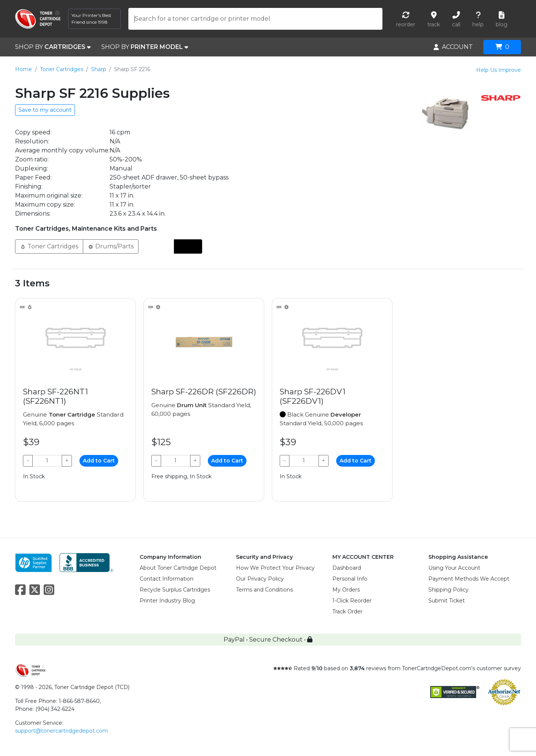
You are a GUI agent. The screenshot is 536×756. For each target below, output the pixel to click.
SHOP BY (53, 47)
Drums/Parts (111, 246)
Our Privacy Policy (260, 579)
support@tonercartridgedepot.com (62, 731)
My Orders (346, 590)
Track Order (347, 611)
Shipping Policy (448, 590)
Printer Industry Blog (167, 601)
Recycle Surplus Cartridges (175, 590)
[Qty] (47, 461)
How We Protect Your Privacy (275, 568)
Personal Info (350, 579)
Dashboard (347, 568)
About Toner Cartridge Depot (178, 568)
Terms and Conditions (264, 590)
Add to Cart (99, 461)
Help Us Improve (499, 70)
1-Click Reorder (352, 601)
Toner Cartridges (62, 69)
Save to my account (45, 110)
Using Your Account (454, 568)
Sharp (99, 69)
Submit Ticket (447, 601)
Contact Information (167, 579)
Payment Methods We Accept (469, 579)
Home (24, 69)
